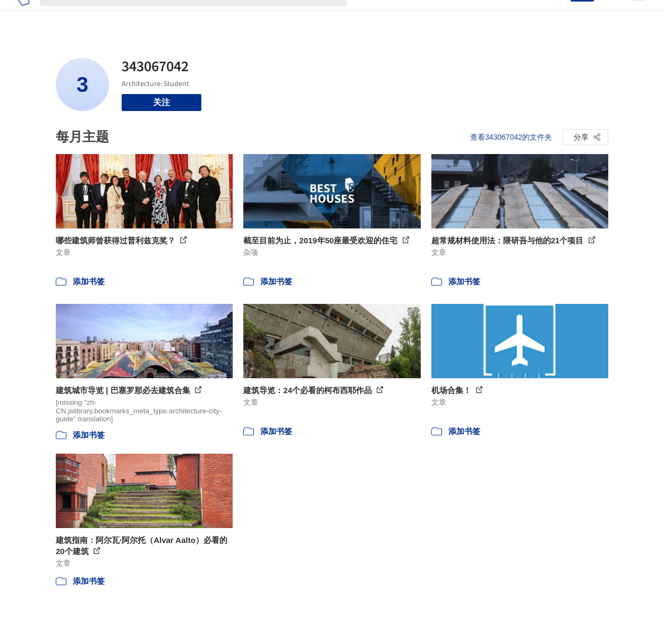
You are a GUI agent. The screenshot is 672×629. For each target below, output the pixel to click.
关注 (161, 102)
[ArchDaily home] (23, 15)
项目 (366, 15)
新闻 (417, 15)
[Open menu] (639, 15)
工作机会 (451, 15)
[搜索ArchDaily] (202, 15)
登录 (556, 15)
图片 (392, 15)
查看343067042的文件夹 (511, 137)
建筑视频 (494, 15)
